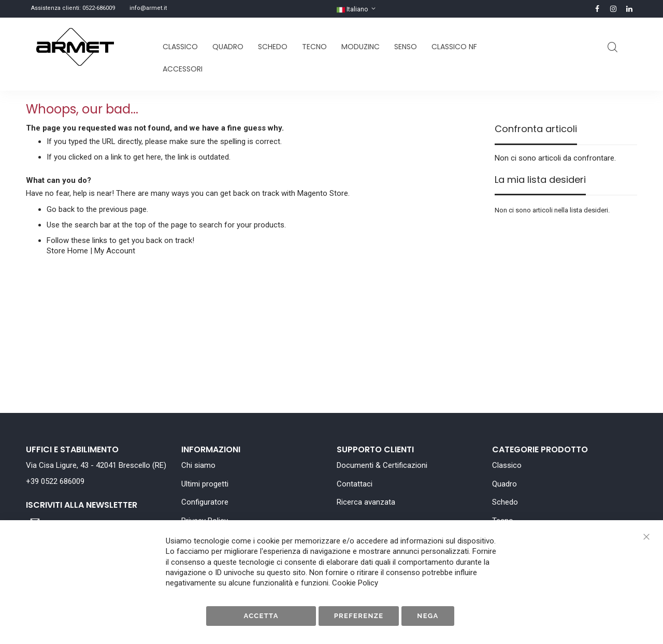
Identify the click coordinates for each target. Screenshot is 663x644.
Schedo (505, 502)
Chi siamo (198, 465)
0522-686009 (99, 8)
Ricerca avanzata (366, 502)
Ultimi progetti (205, 484)
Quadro (505, 484)
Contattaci (355, 484)
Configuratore (205, 502)
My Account (115, 251)
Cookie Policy (355, 583)
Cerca (612, 47)
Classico (507, 465)
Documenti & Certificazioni (382, 465)
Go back (61, 209)
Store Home (67, 251)
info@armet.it (148, 8)
